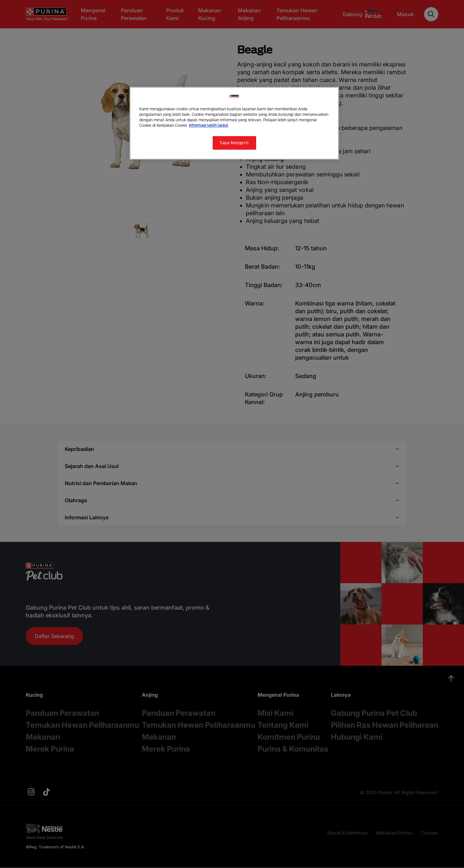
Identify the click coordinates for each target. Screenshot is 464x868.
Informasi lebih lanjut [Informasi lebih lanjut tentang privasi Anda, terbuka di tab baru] (208, 125)
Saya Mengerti (234, 143)
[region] (234, 123)
